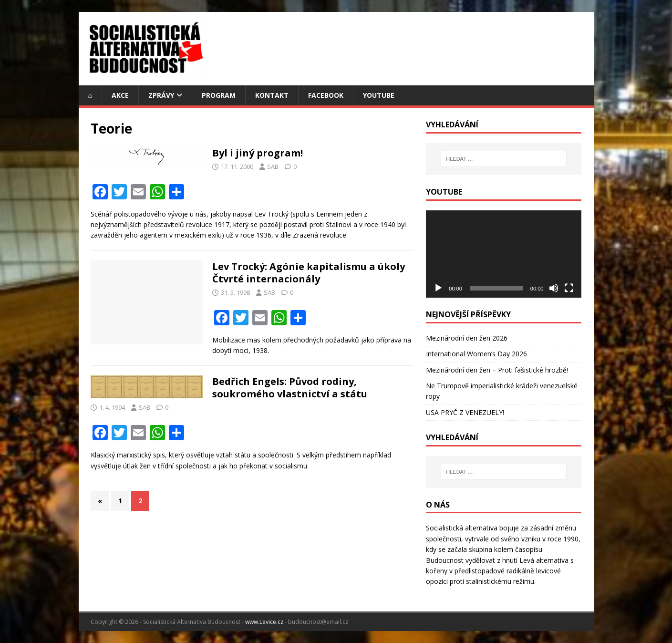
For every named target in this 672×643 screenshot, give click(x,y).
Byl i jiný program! (258, 153)
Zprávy (161, 95)
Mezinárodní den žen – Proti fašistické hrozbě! (497, 370)
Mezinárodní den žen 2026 (467, 338)
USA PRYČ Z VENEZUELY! (465, 412)
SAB (273, 166)
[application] (504, 254)
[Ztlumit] (554, 288)
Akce (120, 95)
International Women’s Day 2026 (476, 354)
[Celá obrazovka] (569, 288)
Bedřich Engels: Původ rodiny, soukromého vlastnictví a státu (290, 388)
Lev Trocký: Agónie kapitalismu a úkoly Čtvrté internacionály (309, 273)
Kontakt (272, 95)
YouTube (379, 95)
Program (219, 95)
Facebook (326, 95)
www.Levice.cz (264, 622)
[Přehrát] (438, 288)
